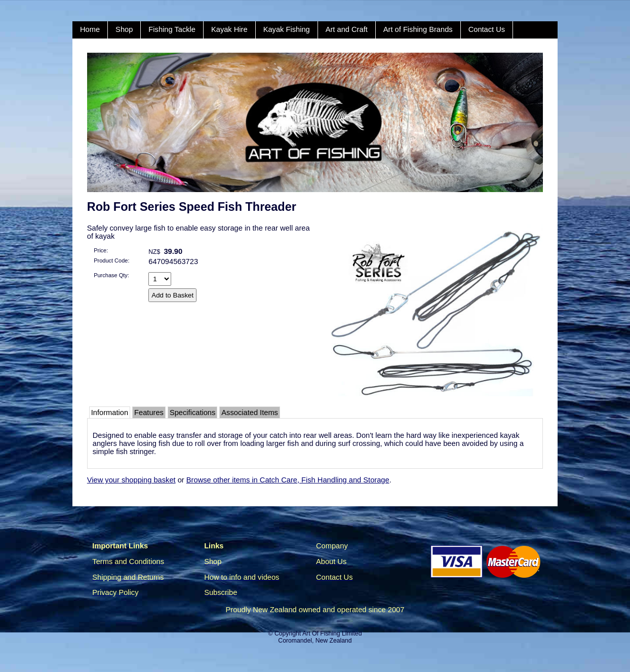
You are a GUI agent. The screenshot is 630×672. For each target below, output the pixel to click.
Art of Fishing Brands (418, 29)
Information (110, 413)
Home (90, 29)
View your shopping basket (131, 480)
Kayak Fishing (287, 29)
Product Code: (111, 260)
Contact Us (487, 29)
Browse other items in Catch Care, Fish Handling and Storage (288, 480)
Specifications (192, 413)
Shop (124, 29)
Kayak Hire (229, 29)
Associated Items (250, 413)
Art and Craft (347, 29)
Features (149, 413)
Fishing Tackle (172, 29)
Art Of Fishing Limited (332, 633)
